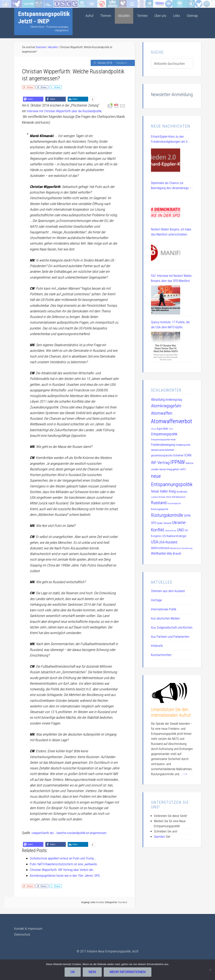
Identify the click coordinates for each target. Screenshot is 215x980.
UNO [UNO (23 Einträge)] (180, 530)
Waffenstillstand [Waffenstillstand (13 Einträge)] (160, 548)
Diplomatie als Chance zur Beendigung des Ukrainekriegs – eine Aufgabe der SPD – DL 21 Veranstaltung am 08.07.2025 (171, 186)
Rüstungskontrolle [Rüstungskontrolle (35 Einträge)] (167, 515)
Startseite (7, 3)
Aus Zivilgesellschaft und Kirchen (172, 628)
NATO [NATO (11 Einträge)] (183, 469)
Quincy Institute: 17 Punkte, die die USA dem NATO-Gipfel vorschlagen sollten (170, 325)
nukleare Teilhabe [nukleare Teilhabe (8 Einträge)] (158, 497)
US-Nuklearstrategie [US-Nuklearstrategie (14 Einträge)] (174, 536)
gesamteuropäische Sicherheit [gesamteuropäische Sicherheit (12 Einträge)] (167, 455)
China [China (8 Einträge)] (154, 429)
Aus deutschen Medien (165, 618)
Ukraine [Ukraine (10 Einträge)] (167, 523)
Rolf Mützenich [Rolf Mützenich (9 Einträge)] (179, 497)
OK (73, 972)
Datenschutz (23, 934)
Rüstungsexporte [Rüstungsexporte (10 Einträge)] (160, 509)
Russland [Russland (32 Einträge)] (159, 503)
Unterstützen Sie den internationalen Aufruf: (171, 712)
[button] (33, 99)
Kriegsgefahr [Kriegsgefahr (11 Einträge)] (173, 469)
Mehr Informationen (128, 972)
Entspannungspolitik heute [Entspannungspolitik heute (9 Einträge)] (163, 440)
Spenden (159, 837)
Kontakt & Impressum (29, 928)
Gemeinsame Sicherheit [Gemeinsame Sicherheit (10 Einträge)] (163, 450)
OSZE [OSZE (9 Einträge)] (168, 497)
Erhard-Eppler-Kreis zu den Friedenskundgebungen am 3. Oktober (170, 139)
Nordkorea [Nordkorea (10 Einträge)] (182, 492)
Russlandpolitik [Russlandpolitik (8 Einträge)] (174, 503)
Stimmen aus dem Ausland (168, 591)
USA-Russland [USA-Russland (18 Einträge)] (168, 542)
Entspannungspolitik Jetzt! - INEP (44, 17)
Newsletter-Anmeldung (172, 95)
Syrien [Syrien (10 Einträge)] (160, 523)
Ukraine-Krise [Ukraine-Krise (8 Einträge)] (171, 531)
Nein (93, 972)
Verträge (156, 600)
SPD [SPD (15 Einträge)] (154, 523)
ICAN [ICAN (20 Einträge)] (188, 455)
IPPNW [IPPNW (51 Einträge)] (178, 462)
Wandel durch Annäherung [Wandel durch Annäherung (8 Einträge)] (181, 548)
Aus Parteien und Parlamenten (170, 637)
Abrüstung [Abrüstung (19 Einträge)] (158, 399)
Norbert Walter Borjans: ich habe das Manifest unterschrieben (171, 232)
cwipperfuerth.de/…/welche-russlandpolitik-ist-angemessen (71, 833)
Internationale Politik (164, 609)
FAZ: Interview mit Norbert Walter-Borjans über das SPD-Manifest (172, 278)
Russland (123, 902)
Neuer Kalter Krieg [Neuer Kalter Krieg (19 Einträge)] (163, 491)
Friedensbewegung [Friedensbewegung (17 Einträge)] (163, 445)
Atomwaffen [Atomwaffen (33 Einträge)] (162, 413)
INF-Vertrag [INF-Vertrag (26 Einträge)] (160, 463)
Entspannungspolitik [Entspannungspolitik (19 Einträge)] (164, 434)
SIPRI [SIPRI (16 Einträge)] (187, 516)
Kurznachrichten (161, 655)
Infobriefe (157, 646)
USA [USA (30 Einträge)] (154, 542)
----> (185, 774)
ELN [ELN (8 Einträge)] (171, 429)
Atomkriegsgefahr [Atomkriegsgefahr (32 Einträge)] (166, 406)
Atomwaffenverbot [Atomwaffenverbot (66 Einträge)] (172, 421)
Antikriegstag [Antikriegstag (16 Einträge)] (174, 400)
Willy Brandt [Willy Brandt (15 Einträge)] (174, 554)
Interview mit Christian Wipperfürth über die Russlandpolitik (66, 111)
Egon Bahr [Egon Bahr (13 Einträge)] (163, 429)
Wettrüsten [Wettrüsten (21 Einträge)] (158, 553)
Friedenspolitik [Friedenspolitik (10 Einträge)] (183, 445)
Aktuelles (100, 902)
